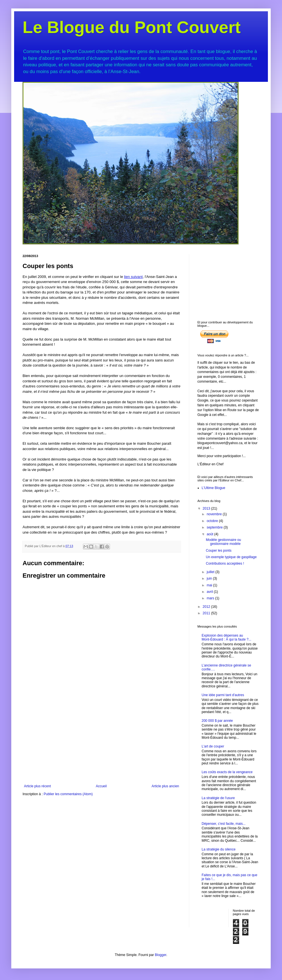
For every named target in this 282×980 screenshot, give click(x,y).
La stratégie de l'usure (218, 798)
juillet (211, 572)
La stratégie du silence (219, 849)
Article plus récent (37, 786)
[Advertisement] (102, 742)
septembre (215, 527)
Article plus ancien (165, 786)
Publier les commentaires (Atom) (68, 794)
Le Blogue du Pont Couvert (132, 27)
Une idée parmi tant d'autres (223, 695)
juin (210, 578)
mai (210, 585)
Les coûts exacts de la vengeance (227, 772)
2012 (207, 607)
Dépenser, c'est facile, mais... (224, 824)
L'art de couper (213, 746)
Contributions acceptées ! (225, 564)
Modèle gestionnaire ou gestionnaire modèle (223, 542)
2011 (207, 613)
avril (210, 592)
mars (211, 598)
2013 (207, 508)
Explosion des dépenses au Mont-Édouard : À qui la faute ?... (226, 637)
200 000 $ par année (217, 721)
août (211, 534)
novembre (215, 514)
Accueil (101, 786)
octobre (213, 521)
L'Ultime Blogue (213, 488)
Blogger (161, 955)
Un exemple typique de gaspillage (231, 557)
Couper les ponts (219, 551)
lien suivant (133, 277)
